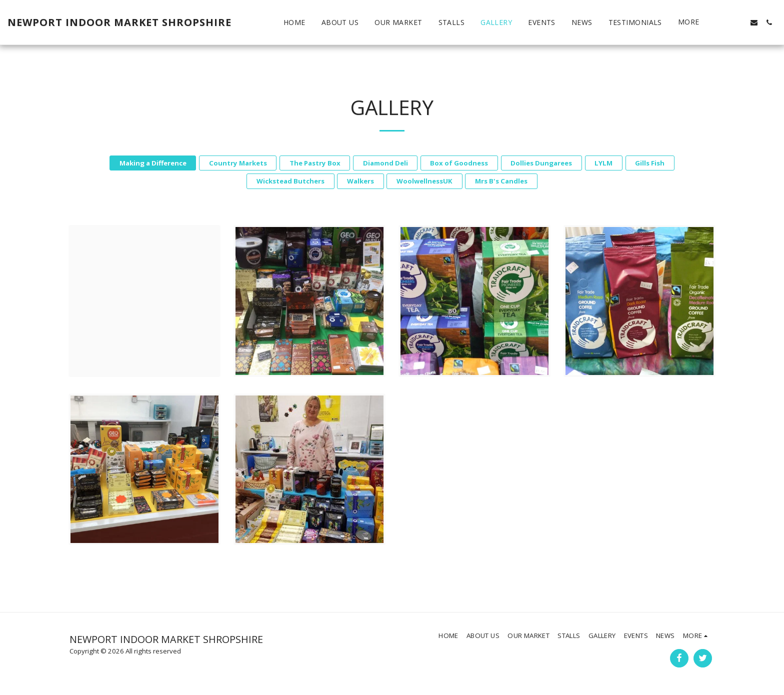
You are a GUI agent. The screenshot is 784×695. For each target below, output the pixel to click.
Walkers (360, 181)
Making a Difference (153, 163)
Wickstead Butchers (290, 181)
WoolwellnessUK (424, 181)
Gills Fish (650, 163)
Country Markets (238, 163)
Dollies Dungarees (541, 163)
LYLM (603, 163)
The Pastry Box (315, 163)
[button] (724, 22)
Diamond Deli (385, 163)
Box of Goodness (459, 163)
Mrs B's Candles (501, 181)
